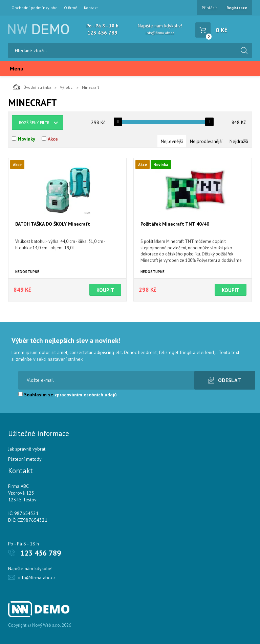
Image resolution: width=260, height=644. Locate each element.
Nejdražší (239, 141)
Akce (53, 139)
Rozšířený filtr (34, 122)
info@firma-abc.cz (160, 33)
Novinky (27, 139)
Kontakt (91, 8)
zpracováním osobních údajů (86, 395)
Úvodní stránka (32, 87)
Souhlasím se (68, 395)
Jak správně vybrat (27, 449)
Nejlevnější (172, 141)
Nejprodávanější (206, 141)
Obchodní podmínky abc (34, 8)
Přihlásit (209, 8)
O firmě (71, 8)
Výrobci (67, 87)
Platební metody (25, 459)
